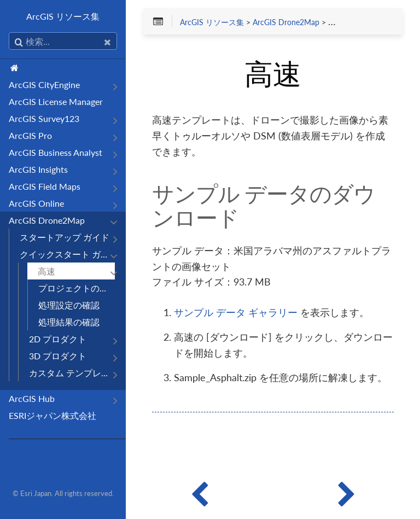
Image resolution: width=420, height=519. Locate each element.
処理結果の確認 (69, 322)
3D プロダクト (58, 356)
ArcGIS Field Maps (45, 186)
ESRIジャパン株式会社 (52, 415)
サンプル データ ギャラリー (236, 312)
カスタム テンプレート (72, 373)
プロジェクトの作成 (77, 288)
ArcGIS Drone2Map (47, 220)
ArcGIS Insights (38, 169)
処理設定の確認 (69, 305)
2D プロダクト (58, 339)
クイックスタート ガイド (67, 254)
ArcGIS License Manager (56, 101)
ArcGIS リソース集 (63, 16)
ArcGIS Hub (32, 398)
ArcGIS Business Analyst (56, 152)
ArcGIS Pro (30, 135)
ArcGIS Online (36, 203)
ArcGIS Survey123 (44, 118)
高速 (46, 271)
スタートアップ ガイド (65, 237)
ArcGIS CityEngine (44, 84)
